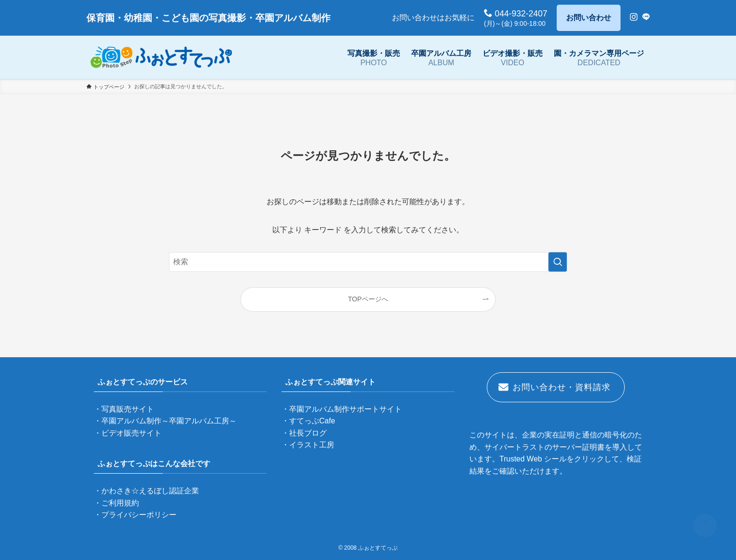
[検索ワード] (368, 262)
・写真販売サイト (124, 409)
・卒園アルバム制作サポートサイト (342, 409)
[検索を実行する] (558, 262)
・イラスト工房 (308, 445)
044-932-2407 (516, 13)
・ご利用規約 (116, 503)
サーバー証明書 (578, 447)
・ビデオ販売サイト (128, 433)
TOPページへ (368, 299)
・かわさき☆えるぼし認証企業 (146, 491)
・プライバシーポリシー (135, 515)
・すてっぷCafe (308, 421)
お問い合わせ (589, 18)
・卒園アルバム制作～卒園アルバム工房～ (165, 421)
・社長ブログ (304, 433)
